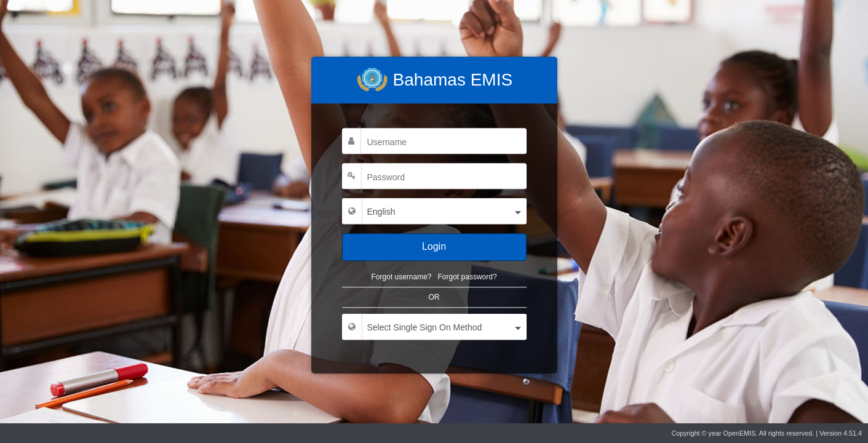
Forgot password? (468, 277)
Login (434, 246)
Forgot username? (401, 277)
